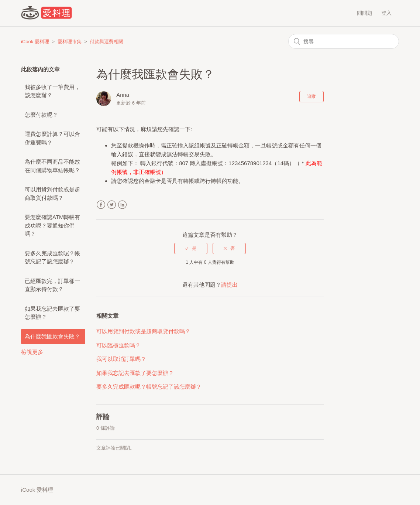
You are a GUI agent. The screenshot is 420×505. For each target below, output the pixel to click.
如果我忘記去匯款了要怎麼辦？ (52, 313)
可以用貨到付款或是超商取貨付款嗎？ (52, 194)
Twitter (112, 205)
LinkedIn (122, 205)
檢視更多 (32, 352)
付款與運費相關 (106, 42)
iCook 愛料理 (35, 42)
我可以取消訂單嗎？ (121, 359)
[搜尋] (344, 41)
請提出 (229, 285)
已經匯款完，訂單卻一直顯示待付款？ (52, 285)
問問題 (365, 13)
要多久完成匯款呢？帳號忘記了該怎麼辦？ (52, 257)
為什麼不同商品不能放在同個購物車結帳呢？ (52, 166)
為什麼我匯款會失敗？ (52, 336)
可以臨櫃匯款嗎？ (118, 345)
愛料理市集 (70, 42)
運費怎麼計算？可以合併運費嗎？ (52, 138)
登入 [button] (386, 13)
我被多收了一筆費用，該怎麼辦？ (52, 91)
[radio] (191, 248)
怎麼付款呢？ (41, 115)
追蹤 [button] (311, 96)
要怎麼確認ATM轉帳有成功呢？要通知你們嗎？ (53, 225)
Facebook (101, 205)
